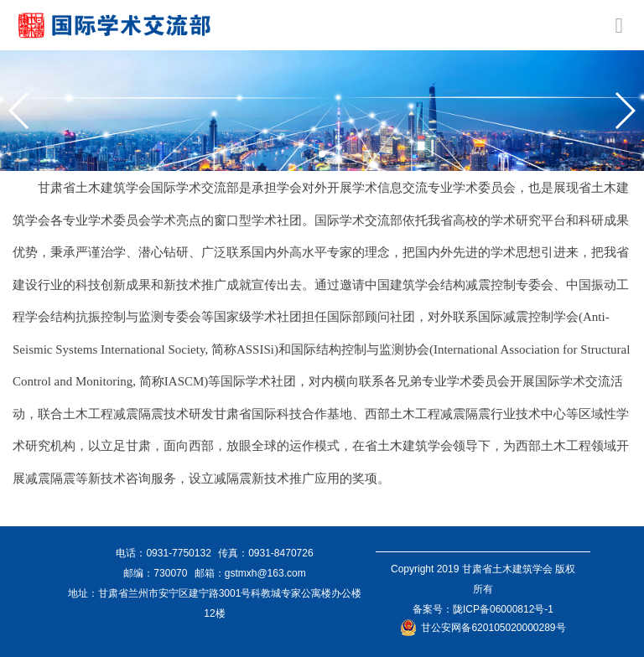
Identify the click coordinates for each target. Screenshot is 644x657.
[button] (20, 111)
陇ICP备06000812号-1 (503, 609)
